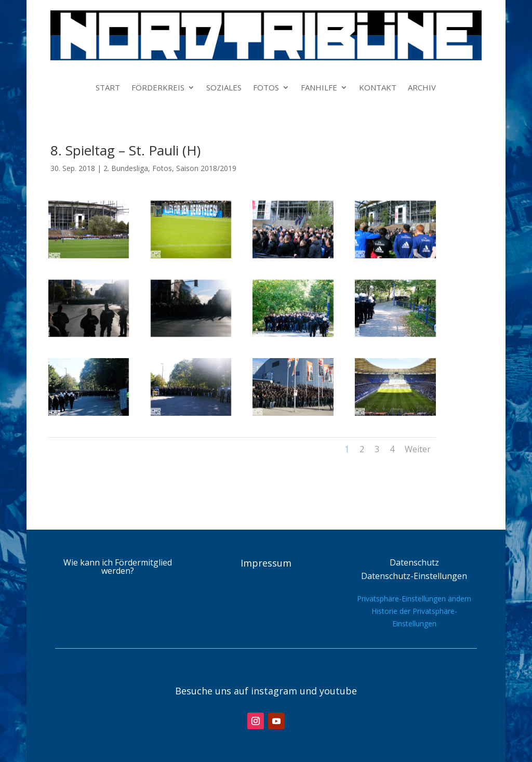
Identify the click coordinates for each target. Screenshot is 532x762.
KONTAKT (378, 88)
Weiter (418, 449)
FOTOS (266, 88)
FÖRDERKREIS (158, 88)
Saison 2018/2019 (206, 168)
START (108, 88)
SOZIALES (224, 88)
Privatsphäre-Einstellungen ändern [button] (414, 599)
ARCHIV (422, 88)
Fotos (162, 168)
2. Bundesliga (126, 168)
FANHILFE (319, 88)
